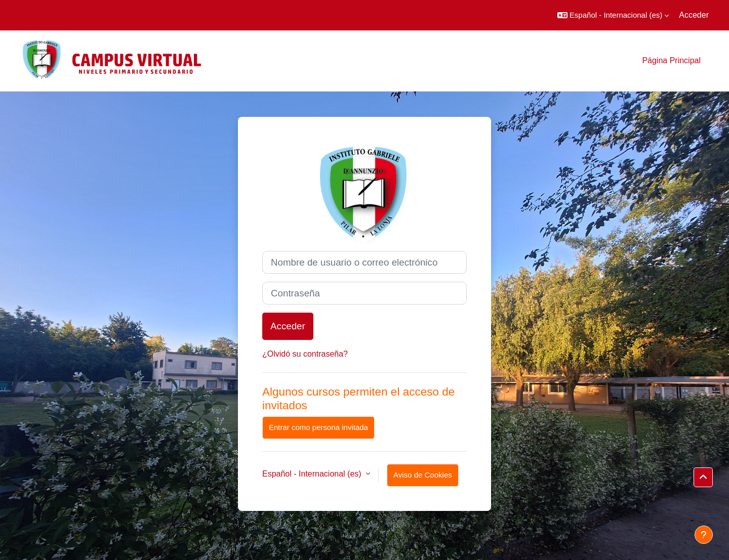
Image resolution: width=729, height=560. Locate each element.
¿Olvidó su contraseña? (305, 354)
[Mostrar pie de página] (704, 535)
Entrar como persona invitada (318, 427)
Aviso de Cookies (423, 475)
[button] (613, 15)
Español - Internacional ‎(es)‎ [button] (313, 474)
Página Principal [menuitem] (671, 60)
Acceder (694, 15)
